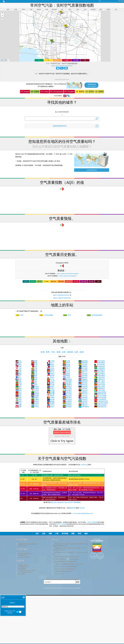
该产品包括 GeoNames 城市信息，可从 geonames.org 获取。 (70, 553)
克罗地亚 (83, 375)
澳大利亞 (67, 394)
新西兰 (51, 365)
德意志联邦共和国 (101, 408)
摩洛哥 (35, 401)
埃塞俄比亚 (100, 388)
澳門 (19, 387)
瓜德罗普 (83, 387)
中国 (19, 385)
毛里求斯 (83, 370)
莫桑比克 (83, 405)
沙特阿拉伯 (100, 379)
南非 (34, 383)
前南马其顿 (100, 385)
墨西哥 (51, 383)
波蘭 (19, 405)
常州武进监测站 (95, 315)
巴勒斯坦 (67, 385)
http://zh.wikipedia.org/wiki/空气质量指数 (65, 502)
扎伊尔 (51, 405)
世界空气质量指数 (92, 522)
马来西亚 (83, 397)
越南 (34, 363)
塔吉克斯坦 (100, 372)
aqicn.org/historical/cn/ (61, 295)
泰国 (34, 370)
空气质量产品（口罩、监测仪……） (28, 570)
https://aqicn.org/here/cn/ (62, 79)
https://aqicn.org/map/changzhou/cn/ (62, 66)
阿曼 (19, 370)
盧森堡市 (83, 377)
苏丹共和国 (100, 383)
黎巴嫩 (51, 394)
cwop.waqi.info (74, 559)
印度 (19, 397)
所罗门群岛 (100, 381)
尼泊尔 (51, 377)
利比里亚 (83, 374)
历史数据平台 (22, 574)
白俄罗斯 (67, 401)
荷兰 (19, 375)
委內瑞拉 (67, 407)
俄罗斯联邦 (100, 370)
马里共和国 (100, 390)
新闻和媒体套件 (22, 545)
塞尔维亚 (67, 388)
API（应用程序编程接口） (25, 572)
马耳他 (51, 361)
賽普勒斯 (67, 381)
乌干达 (51, 379)
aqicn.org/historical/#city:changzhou (68, 274)
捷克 (19, 365)
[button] (2, 13)
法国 (19, 379)
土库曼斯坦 (100, 368)
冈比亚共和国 (100, 397)
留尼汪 (51, 387)
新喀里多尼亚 (100, 394)
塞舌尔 (51, 372)
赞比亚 (35, 392)
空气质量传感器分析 (24, 557)
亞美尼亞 (67, 392)
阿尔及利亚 (100, 365)
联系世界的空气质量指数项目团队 (27, 544)
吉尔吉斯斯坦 (100, 399)
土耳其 (51, 381)
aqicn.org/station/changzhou (68, 276)
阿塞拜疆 (83, 363)
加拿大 (51, 407)
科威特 (35, 388)
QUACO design (59, 573)
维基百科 (73, 508)
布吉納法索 (100, 366)
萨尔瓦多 (67, 399)
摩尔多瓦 (83, 383)
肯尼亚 (35, 403)
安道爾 (51, 392)
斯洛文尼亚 (100, 387)
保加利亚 (67, 405)
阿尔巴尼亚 (100, 361)
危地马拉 (83, 385)
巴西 (34, 372)
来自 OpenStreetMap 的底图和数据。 (65, 568)
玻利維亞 (67, 403)
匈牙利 (66, 366)
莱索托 (35, 397)
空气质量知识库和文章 (24, 553)
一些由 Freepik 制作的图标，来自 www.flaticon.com (70, 564)
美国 (34, 361)
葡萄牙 (51, 370)
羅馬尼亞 (67, 387)
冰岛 (19, 403)
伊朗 (19, 401)
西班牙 (66, 363)
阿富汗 (66, 368)
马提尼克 (83, 390)
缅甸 (19, 388)
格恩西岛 (83, 392)
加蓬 (19, 381)
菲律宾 (51, 374)
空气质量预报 (22, 568)
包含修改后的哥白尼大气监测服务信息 (65, 561)
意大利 (66, 370)
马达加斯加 (100, 374)
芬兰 (19, 377)
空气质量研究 (22, 549)
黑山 (19, 392)
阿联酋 (35, 396)
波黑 (34, 375)
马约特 (35, 390)
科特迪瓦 (67, 390)
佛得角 (51, 401)
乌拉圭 (35, 405)
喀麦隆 (51, 403)
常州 (19, 315)
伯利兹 (66, 365)
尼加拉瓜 (83, 399)
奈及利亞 (83, 401)
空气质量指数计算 (23, 566)
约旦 (19, 361)
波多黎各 (67, 383)
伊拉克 (66, 372)
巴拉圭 (51, 368)
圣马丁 (51, 363)
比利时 (51, 397)
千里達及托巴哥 (101, 401)
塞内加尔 (67, 397)
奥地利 (66, 374)
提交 (78, 582)
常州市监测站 (46, 315)
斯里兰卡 (83, 372)
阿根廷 (66, 375)
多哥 (34, 374)
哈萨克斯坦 (84, 407)
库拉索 (51, 399)
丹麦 (19, 366)
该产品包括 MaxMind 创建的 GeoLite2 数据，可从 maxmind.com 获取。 (68, 549)
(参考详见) (62, 486)
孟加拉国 (83, 361)
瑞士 (34, 381)
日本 (19, 368)
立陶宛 (35, 399)
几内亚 (66, 361)
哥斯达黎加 (100, 375)
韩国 (19, 399)
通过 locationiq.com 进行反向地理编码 (66, 566)
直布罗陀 (83, 388)
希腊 (19, 390)
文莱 (34, 368)
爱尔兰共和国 (100, 396)
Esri (6, 61)
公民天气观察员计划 (60, 559)
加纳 (19, 383)
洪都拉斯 (83, 381)
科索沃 (35, 387)
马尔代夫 (83, 396)
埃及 (19, 372)
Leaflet (2, 60)
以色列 (66, 377)
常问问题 (20, 561)
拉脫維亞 (83, 379)
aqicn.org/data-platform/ (62, 298)
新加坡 (51, 375)
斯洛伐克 (67, 396)
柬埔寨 (35, 394)
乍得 (34, 377)
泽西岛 (51, 396)
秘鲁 (19, 407)
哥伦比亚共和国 (101, 403)
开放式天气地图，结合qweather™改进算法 (67, 556)
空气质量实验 (22, 555)
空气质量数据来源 (23, 565)
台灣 (34, 365)
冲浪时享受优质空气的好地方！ (63, 571)
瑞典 (34, 379)
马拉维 (51, 385)
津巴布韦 (83, 394)
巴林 (34, 366)
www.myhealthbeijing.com (83, 513)
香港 (19, 394)
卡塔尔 (51, 366)
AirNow (83, 465)
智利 (34, 385)
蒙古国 (51, 390)
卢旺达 (35, 407)
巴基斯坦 (83, 366)
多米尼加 (67, 379)
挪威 (19, 374)
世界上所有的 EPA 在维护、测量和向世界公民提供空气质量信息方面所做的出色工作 (70, 544)
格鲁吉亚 (83, 403)
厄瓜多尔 (83, 365)
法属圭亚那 (100, 377)
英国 (19, 363)
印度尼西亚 (100, 363)
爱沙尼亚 (83, 368)
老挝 (19, 396)
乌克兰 (51, 388)
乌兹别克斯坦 (100, 392)
